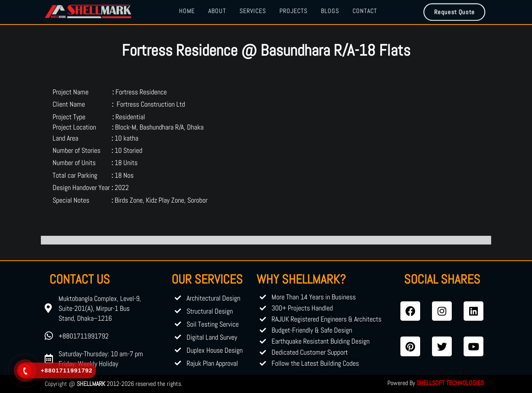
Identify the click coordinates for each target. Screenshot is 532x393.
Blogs (330, 11)
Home (187, 11)
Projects (293, 11)
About (217, 11)
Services (253, 11)
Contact (365, 11)
